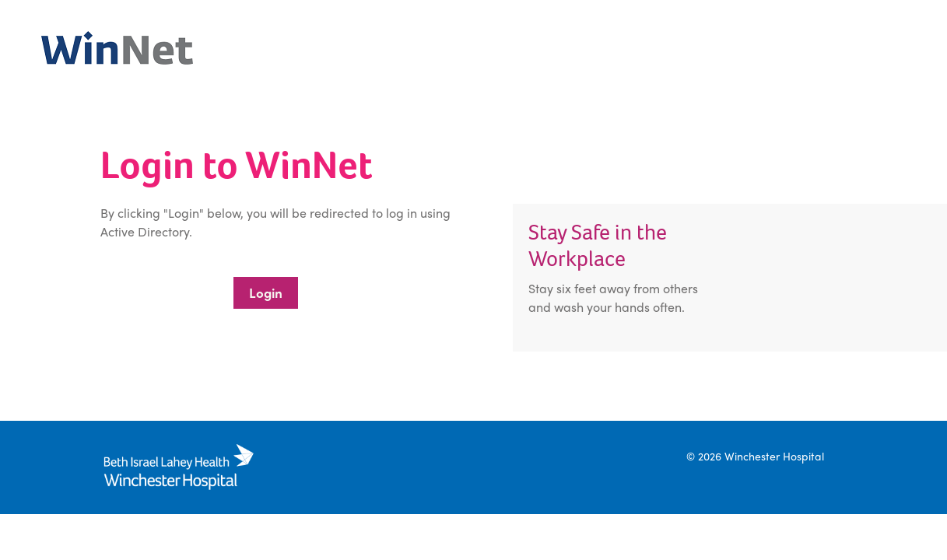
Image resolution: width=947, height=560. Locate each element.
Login (266, 292)
